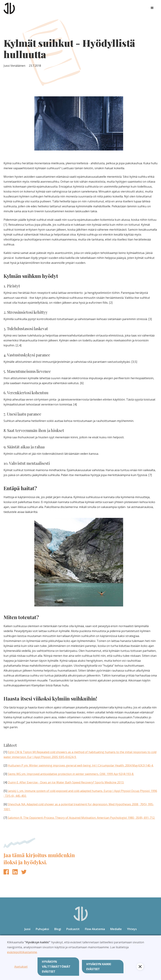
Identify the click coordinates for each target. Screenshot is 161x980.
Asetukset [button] (21, 967)
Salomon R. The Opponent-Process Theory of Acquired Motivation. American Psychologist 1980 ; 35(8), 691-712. (81, 818)
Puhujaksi (42, 929)
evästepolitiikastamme (22, 952)
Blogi (58, 929)
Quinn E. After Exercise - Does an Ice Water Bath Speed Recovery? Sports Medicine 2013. (66, 782)
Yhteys (132, 929)
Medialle (116, 929)
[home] (9, 8)
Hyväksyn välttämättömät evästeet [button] (56, 967)
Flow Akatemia (95, 929)
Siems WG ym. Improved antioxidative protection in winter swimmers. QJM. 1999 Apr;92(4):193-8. (71, 774)
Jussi (27, 929)
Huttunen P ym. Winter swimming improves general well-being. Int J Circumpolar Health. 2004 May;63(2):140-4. (81, 765)
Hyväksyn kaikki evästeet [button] (99, 967)
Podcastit (73, 929)
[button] (152, 8)
